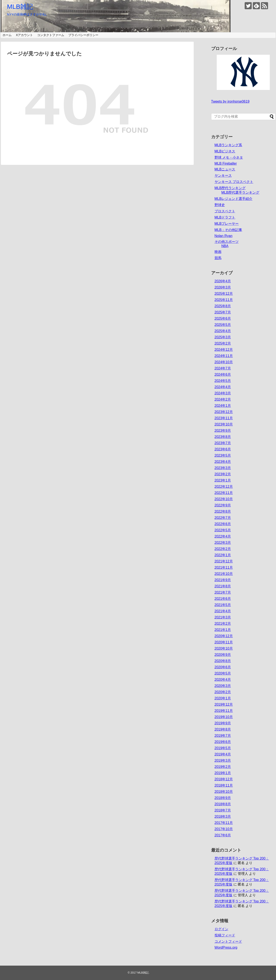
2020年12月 (224, 636)
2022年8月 (223, 511)
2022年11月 (224, 493)
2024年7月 (223, 368)
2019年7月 (223, 736)
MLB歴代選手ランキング (240, 192)
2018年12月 (224, 779)
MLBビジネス (225, 151)
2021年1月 (223, 630)
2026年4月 (223, 281)
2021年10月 (224, 574)
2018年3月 (223, 817)
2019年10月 (224, 717)
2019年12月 (224, 704)
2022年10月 (224, 499)
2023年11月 (224, 418)
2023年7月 (223, 443)
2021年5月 (223, 605)
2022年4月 (223, 536)
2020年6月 (223, 667)
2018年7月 (223, 810)
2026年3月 (223, 287)
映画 (218, 252)
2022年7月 (223, 518)
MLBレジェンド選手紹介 (234, 199)
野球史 (220, 205)
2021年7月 (223, 592)
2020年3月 (223, 686)
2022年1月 (223, 555)
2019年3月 (223, 760)
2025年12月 (224, 294)
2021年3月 (223, 617)
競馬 (218, 258)
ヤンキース (223, 175)
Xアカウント (24, 35)
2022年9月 (223, 505)
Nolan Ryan (224, 236)
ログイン (221, 929)
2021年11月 (224, 567)
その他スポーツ (227, 242)
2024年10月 (224, 362)
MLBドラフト (225, 217)
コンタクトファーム (51, 35)
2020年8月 (223, 661)
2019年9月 (223, 723)
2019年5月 (223, 748)
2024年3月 (223, 393)
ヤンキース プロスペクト (234, 182)
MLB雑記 (20, 7)
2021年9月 (223, 580)
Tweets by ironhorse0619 (230, 101)
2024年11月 (224, 356)
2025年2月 (223, 343)
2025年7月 (223, 312)
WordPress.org (226, 947)
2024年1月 (223, 406)
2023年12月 (224, 412)
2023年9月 (223, 431)
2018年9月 (223, 798)
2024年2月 (223, 399)
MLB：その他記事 (228, 230)
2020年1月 (223, 698)
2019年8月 (223, 729)
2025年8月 (223, 306)
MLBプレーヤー (227, 224)
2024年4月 (223, 387)
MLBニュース (225, 169)
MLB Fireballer (226, 163)
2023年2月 (223, 474)
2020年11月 (224, 642)
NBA (225, 246)
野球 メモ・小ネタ (229, 157)
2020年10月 (224, 648)
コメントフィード (228, 941)
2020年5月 (223, 673)
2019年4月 (223, 754)
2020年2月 (223, 692)
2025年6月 (223, 318)
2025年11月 (224, 300)
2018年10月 (224, 792)
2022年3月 (223, 543)
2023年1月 (223, 480)
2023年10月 (224, 424)
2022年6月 (223, 524)
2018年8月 (223, 804)
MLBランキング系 (228, 145)
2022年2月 (223, 549)
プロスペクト (225, 211)
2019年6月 (223, 742)
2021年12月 (224, 561)
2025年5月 (223, 325)
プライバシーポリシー (83, 35)
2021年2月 (223, 624)
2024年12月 (224, 350)
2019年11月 (224, 711)
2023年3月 (223, 468)
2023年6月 (223, 449)
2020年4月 (223, 680)
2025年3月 (223, 337)
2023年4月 (223, 462)
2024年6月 (223, 375)
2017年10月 (224, 829)
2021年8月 (223, 586)
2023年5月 (223, 455)
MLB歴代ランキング (230, 188)
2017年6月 (223, 835)
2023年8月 (223, 437)
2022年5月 (223, 530)
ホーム (7, 35)
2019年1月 (223, 773)
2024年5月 (223, 381)
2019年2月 (223, 767)
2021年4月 (223, 611)
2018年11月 (224, 785)
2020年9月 (223, 655)
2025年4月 (223, 331)
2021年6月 (223, 599)
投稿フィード (225, 935)
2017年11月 (224, 823)
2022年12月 (224, 487)
